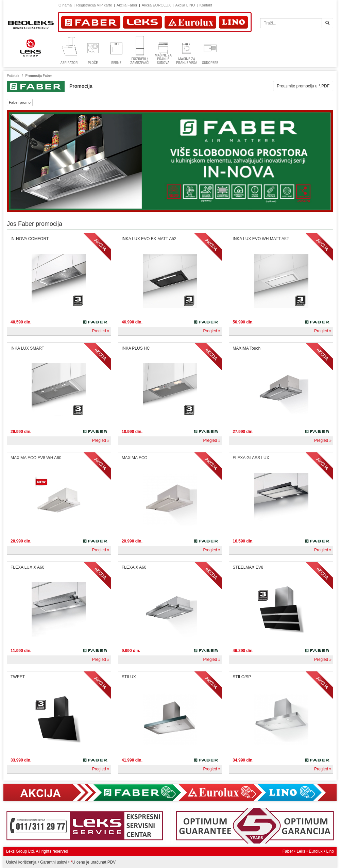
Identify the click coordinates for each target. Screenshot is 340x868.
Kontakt (206, 5)
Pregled (99, 331)
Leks (301, 851)
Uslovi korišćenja (21, 862)
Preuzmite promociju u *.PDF (303, 86)
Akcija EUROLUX (156, 5)
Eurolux (316, 851)
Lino (330, 851)
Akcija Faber (127, 5)
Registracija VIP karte (94, 5)
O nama (65, 5)
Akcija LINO (185, 5)
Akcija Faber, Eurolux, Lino (170, 792)
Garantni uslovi (54, 862)
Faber (288, 851)
